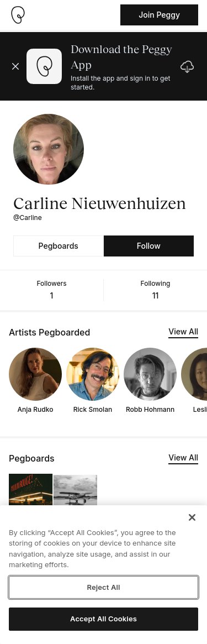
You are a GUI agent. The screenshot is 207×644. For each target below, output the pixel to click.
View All (183, 331)
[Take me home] (18, 15)
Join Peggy (159, 15)
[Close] (192, 517)
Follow (149, 246)
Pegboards (59, 246)
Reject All (103, 587)
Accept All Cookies (104, 619)
